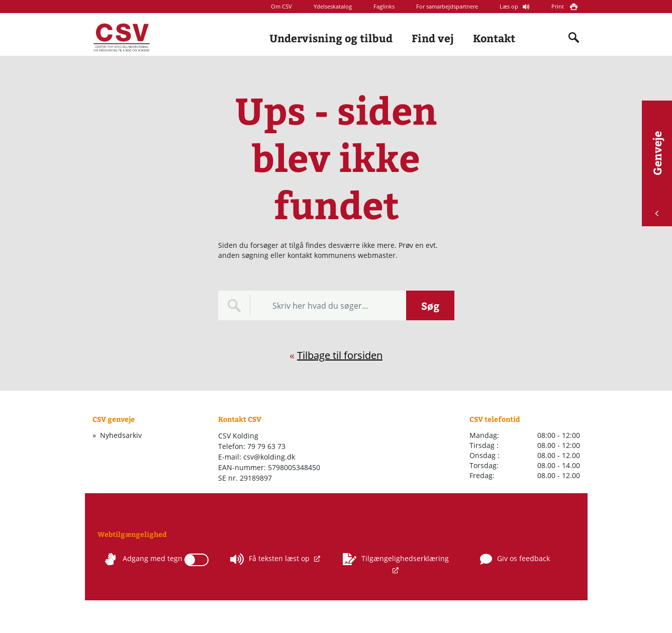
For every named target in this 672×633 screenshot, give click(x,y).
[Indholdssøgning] (574, 38)
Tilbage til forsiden (340, 355)
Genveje (657, 174)
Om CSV (281, 6)
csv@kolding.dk (269, 457)
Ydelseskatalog (333, 6)
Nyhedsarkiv (121, 435)
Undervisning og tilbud (331, 38)
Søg (430, 305)
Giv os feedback (515, 559)
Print (558, 6)
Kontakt (494, 38)
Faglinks (384, 6)
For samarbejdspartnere (447, 6)
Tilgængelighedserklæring (396, 559)
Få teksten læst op (271, 559)
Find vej (433, 38)
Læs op (510, 6)
